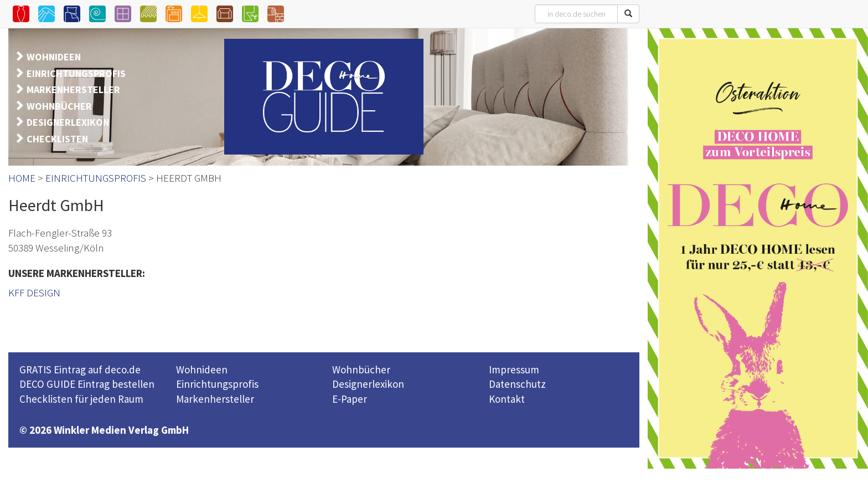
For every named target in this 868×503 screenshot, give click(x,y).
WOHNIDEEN (54, 57)
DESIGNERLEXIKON (68, 122)
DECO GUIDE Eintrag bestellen (87, 384)
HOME (22, 178)
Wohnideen (202, 369)
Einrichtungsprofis (217, 384)
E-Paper (350, 399)
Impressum (514, 369)
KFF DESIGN (34, 292)
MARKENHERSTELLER (73, 89)
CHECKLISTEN (57, 139)
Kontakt (507, 399)
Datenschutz (517, 384)
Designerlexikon (368, 384)
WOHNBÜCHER (59, 106)
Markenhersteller (215, 399)
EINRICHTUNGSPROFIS (76, 73)
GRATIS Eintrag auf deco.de (80, 369)
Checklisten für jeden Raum (81, 399)
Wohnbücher (361, 369)
